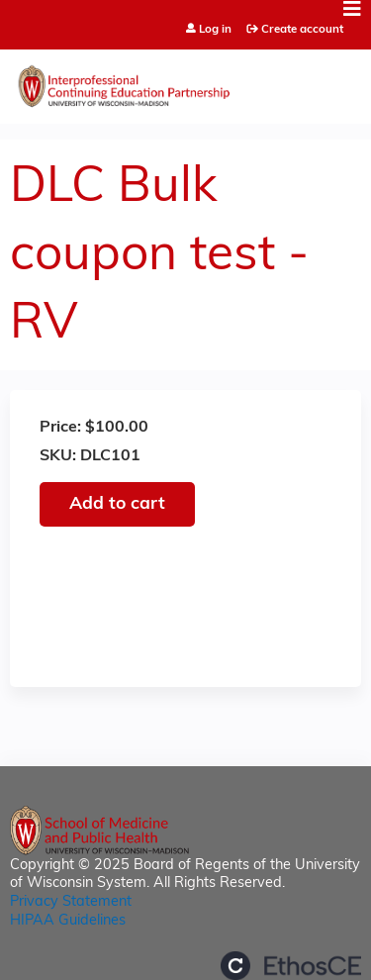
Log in (215, 30)
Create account (302, 30)
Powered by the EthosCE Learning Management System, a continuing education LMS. (291, 966)
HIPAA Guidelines (68, 921)
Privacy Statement (71, 902)
